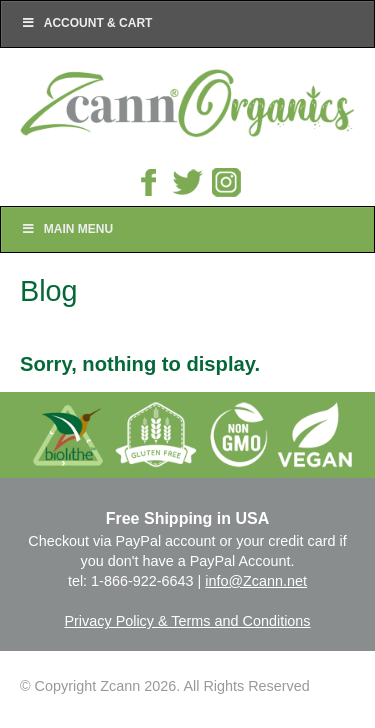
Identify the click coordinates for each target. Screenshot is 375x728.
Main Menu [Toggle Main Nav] (67, 229)
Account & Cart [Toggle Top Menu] (86, 23)
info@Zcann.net (256, 581)
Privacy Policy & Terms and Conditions (187, 621)
